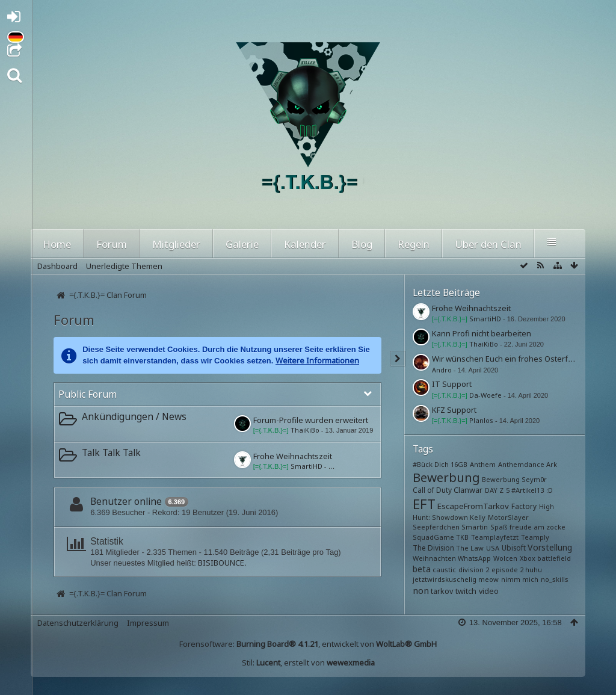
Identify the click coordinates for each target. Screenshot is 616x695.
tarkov (442, 591)
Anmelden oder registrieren (17, 19)
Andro (442, 370)
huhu (534, 570)
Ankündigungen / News (134, 416)
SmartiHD (306, 466)
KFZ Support (454, 410)
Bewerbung (446, 477)
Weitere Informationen (317, 360)
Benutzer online (126, 501)
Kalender (305, 244)
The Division (433, 548)
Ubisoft (514, 548)
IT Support (452, 384)
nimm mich (520, 579)
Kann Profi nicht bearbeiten (482, 333)
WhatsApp (474, 558)
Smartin (475, 527)
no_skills (555, 579)
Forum (112, 244)
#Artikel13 (528, 490)
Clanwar (468, 490)
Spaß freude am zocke (528, 527)
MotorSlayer (508, 517)
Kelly (478, 517)
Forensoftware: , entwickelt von (308, 644)
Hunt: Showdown (440, 517)
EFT (424, 504)
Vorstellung (550, 547)
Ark (552, 464)
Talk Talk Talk (111, 453)
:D (550, 490)
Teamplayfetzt (495, 537)
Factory (524, 506)
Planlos (481, 420)
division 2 (474, 570)
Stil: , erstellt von (308, 663)
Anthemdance (521, 464)
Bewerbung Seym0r (514, 479)
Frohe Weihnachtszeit (293, 456)
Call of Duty (432, 490)
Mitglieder (176, 244)
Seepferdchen (436, 527)
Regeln (414, 244)
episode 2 (507, 570)
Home (57, 244)
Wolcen (505, 558)
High (547, 506)
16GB (459, 464)
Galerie (242, 244)
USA (493, 548)
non (421, 590)
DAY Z (494, 490)
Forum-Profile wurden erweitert (311, 420)
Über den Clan (488, 244)
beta (422, 569)
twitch (466, 591)
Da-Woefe (485, 395)
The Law (470, 548)
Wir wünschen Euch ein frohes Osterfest (506, 359)
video (489, 591)
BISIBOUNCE (221, 563)
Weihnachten (434, 558)
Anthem (483, 464)
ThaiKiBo (305, 430)
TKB (462, 537)
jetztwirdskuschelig (445, 579)
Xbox (528, 558)
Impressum (148, 623)
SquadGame (433, 537)
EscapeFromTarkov (473, 506)
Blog (362, 244)
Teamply (535, 537)
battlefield (554, 558)
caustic (444, 570)
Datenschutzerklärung (78, 623)
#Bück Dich (431, 464)
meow (488, 579)
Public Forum (88, 394)
